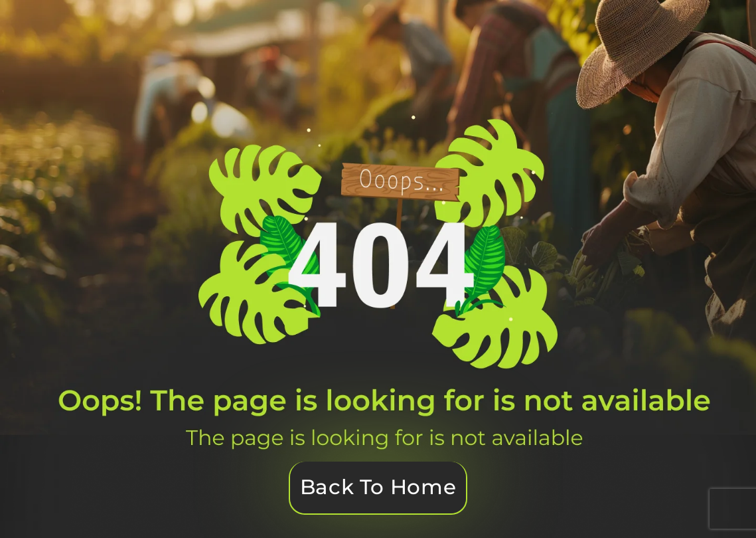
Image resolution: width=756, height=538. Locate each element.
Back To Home (378, 487)
